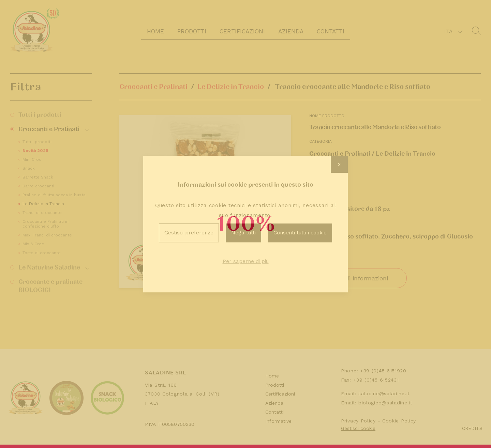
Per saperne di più (246, 261)
